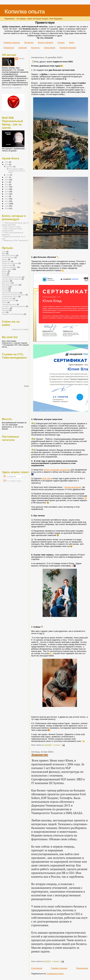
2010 (7, 204)
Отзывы (61, 43)
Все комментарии (12, 481)
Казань (5, 259)
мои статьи (6, 283)
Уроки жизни (50, 48)
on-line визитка (8, 257)
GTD (4, 252)
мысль (5, 289)
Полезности (9, 48)
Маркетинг (6, 261)
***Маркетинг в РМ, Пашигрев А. (15, 240)
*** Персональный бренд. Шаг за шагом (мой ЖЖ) (15, 224)
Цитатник (23, 48)
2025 (7, 162)
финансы (6, 308)
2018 (7, 184)
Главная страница (12, 43)
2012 (7, 199)
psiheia (21, 59)
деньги (5, 271)
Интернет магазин (68, 48)
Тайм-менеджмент (9, 267)
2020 (7, 180)
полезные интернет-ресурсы (13, 295)
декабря (10, 167)
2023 (7, 164)
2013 (7, 196)
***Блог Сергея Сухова (11, 227)
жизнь (4, 273)
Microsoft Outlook (9, 255)
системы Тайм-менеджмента (14, 306)
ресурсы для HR (9, 300)
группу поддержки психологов (57, 470)
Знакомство (40, 755)
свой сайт (47, 478)
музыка (5, 287)
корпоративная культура (12, 277)
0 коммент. (57, 745)
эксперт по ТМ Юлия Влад (13, 314)
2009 (7, 206)
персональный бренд (11, 293)
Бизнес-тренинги (46, 43)
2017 (7, 187)
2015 (7, 191)
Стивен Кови (7, 265)
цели (4, 312)
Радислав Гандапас (10, 263)
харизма (5, 310)
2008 (7, 208)
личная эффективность (12, 279)
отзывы (5, 291)
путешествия (7, 298)
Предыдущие (82, 968)
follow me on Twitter (20, 330)
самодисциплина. (9, 304)
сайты (4, 302)
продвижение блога (10, 296)
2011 (7, 201)
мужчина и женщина (10, 285)
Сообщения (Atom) (55, 974)
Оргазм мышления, (73, 487)
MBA (4, 253)
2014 (7, 194)
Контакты (35, 48)
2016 (7, 189)
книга (4, 275)
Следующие (37, 968)
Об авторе (29, 43)
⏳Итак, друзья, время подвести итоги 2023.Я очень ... (15, 171)
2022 (7, 177)
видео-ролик (7, 269)
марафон (6, 281)
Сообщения (10, 477)
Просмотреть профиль (12, 88)
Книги (72, 43)
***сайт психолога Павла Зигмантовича (12, 230)
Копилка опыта (25, 12)
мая (8, 175)
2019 (7, 182)
